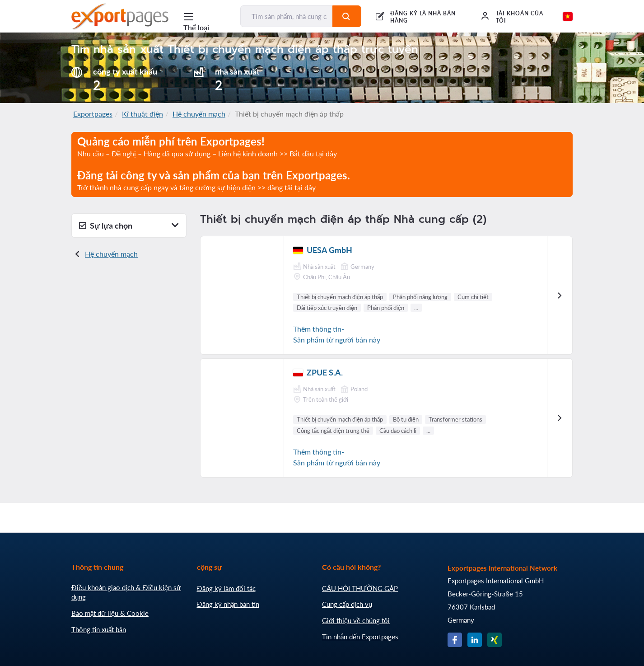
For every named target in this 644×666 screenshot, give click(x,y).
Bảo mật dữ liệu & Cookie (110, 613)
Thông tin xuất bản (99, 629)
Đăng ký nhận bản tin (228, 604)
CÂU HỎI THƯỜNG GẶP (360, 588)
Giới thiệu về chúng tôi (356, 620)
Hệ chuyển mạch (199, 114)
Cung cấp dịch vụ (347, 604)
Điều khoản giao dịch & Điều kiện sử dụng (126, 592)
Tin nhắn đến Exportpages (360, 637)
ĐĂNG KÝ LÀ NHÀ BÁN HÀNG (423, 17)
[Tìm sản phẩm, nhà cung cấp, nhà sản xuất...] (287, 16)
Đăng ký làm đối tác (226, 588)
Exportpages (93, 114)
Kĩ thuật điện (142, 114)
